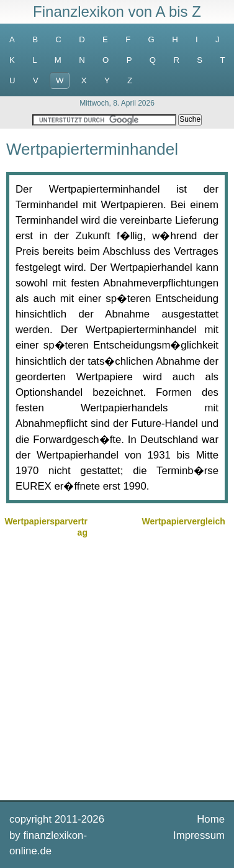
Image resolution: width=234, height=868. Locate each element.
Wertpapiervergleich (183, 521)
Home (211, 819)
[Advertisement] (117, 668)
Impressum (199, 835)
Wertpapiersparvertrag (46, 527)
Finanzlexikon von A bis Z (117, 11)
